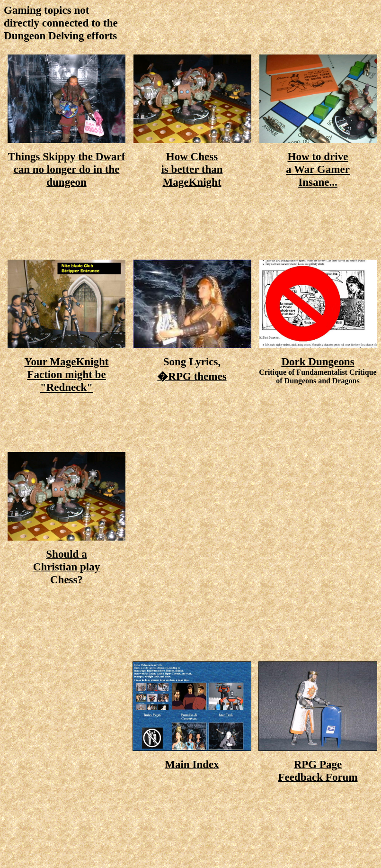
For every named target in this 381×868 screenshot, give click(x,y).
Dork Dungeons (318, 362)
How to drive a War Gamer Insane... (318, 169)
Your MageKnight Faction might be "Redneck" (66, 374)
